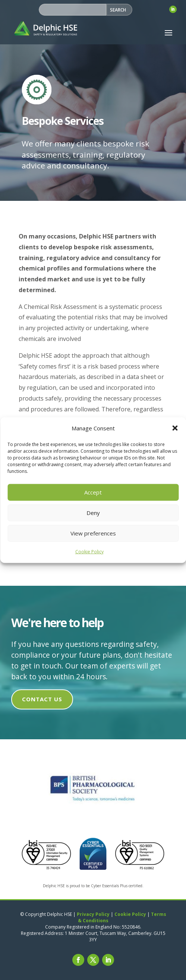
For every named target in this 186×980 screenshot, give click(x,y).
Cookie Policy (89, 552)
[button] (175, 428)
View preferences (93, 533)
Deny (93, 513)
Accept (93, 492)
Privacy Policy (93, 914)
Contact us (42, 699)
